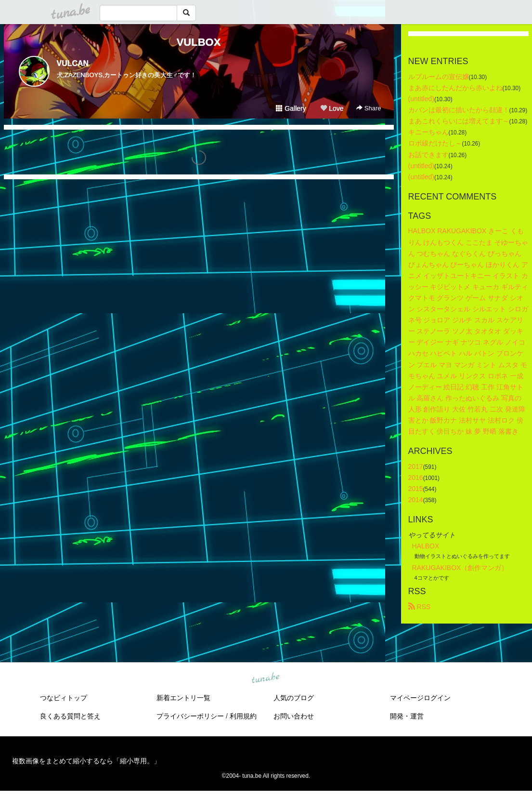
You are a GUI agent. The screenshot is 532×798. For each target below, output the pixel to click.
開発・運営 (407, 716)
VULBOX (199, 42)
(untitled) (421, 99)
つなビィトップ (64, 698)
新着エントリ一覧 (183, 698)
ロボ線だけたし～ (435, 143)
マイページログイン (420, 698)
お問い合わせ (294, 716)
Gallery (291, 108)
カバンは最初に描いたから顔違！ (459, 110)
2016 (416, 478)
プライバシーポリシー (190, 716)
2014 (416, 500)
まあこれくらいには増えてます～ (459, 121)
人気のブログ (294, 698)
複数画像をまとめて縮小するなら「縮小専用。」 (86, 761)
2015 (416, 489)
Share (369, 108)
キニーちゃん (428, 132)
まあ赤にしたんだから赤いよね (455, 88)
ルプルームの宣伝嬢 (439, 77)
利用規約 (243, 716)
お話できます (428, 155)
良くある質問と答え (70, 716)
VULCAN (73, 63)
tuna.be (266, 678)
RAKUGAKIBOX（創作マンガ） (460, 568)
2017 (416, 466)
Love (332, 108)
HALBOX (426, 546)
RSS (420, 607)
